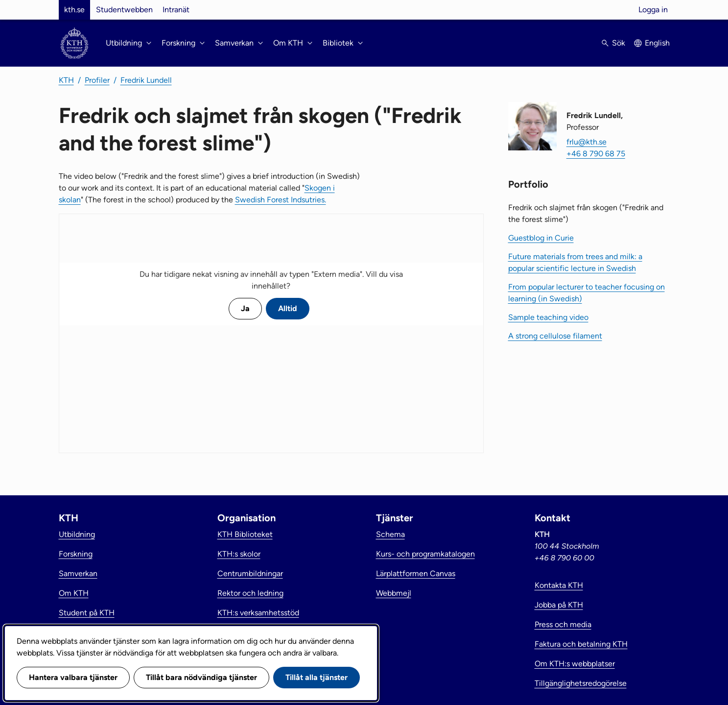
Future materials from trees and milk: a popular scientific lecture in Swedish (575, 262)
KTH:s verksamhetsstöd (258, 613)
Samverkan (78, 573)
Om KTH (74, 593)
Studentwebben (124, 10)
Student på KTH (87, 613)
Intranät (176, 10)
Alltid (288, 308)
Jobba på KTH (559, 605)
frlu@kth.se (587, 142)
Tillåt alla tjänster (317, 677)
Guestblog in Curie (541, 238)
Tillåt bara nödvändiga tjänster (201, 677)
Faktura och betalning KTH (581, 644)
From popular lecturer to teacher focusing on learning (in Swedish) (587, 293)
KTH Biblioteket (245, 534)
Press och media (563, 624)
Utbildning (77, 534)
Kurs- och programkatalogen (425, 554)
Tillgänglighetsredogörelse (581, 683)
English (657, 43)
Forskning (76, 554)
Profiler (97, 80)
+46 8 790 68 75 (596, 154)
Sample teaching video (548, 317)
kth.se (74, 10)
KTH (66, 80)
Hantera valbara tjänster (73, 677)
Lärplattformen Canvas (416, 573)
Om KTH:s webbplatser (575, 664)
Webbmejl (394, 593)
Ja (245, 308)
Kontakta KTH (559, 585)
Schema (390, 534)
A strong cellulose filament (555, 336)
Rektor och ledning (250, 593)
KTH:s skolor (239, 554)
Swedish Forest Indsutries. (281, 200)
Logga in (653, 10)
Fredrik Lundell (146, 80)
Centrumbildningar (250, 573)
